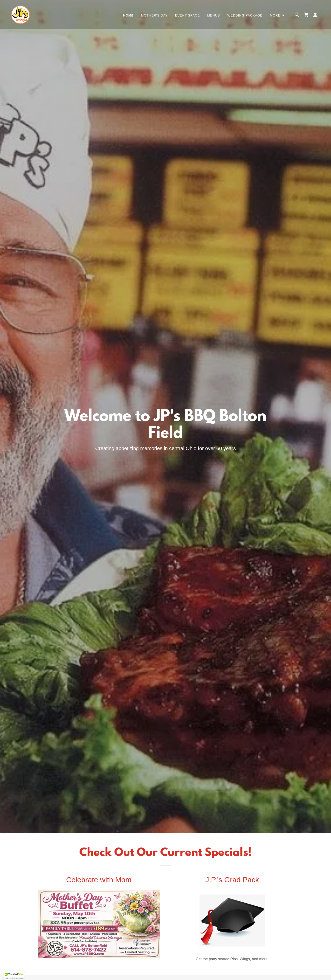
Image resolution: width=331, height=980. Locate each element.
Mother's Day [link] (154, 15)
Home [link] (128, 15)
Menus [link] (214, 15)
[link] (20, 14)
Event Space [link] (188, 15)
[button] (277, 15)
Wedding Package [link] (245, 15)
